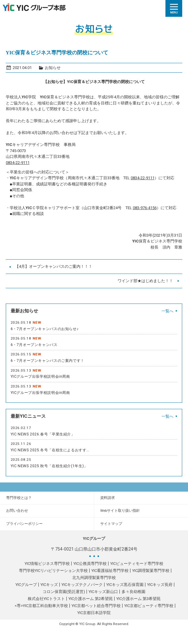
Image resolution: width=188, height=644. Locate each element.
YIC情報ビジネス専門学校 (47, 564)
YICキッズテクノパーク (82, 585)
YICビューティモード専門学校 (137, 564)
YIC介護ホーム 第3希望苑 (138, 599)
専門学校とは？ (19, 498)
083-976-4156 (145, 208)
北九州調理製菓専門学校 (94, 578)
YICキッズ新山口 (103, 592)
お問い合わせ (17, 511)
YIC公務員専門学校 (90, 564)
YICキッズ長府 (160, 585)
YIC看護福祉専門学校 (110, 571)
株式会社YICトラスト (46, 599)
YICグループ (26, 585)
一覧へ (167, 311)
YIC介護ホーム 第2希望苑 (91, 599)
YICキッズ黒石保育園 (125, 585)
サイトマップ (111, 524)
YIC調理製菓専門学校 (151, 571)
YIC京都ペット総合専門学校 (96, 606)
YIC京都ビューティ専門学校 (149, 606)
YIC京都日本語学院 (94, 613)
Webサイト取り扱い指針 (120, 511)
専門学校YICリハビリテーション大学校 (53, 571)
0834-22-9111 (18, 163)
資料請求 (108, 498)
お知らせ (53, 68)
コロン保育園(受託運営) (64, 592)
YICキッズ (49, 585)
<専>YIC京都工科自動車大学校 (41, 606)
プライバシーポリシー (24, 524)
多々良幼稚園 (133, 592)
